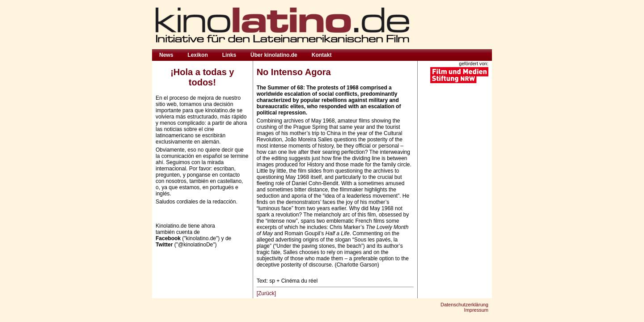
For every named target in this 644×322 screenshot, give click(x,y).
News (166, 55)
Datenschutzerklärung (464, 305)
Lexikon (197, 55)
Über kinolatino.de (274, 55)
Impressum (476, 310)
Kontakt (322, 55)
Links (229, 55)
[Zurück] (266, 293)
